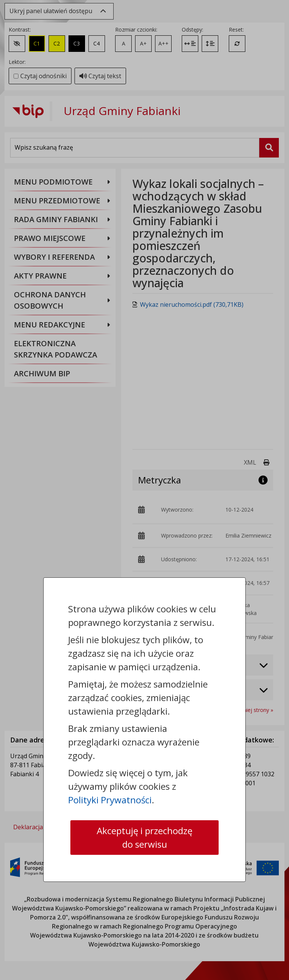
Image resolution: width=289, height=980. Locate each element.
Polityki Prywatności (110, 800)
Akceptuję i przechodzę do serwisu (144, 837)
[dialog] (144, 490)
